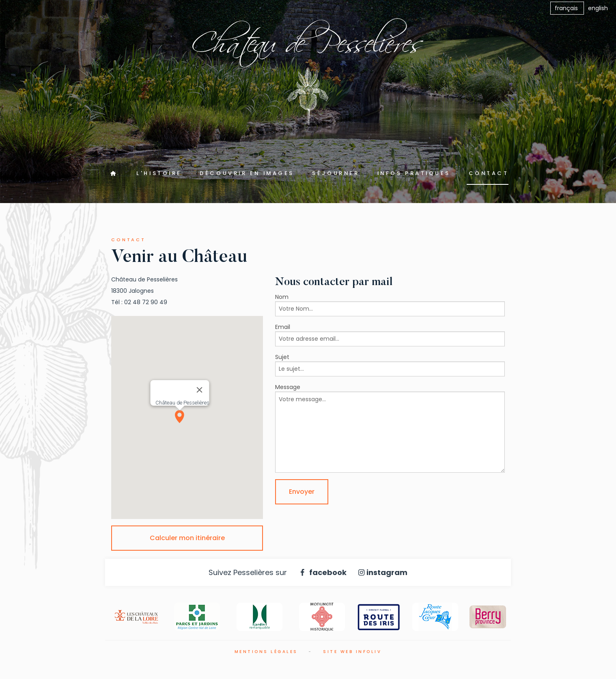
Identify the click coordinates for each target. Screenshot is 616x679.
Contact (489, 173)
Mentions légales (266, 652)
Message (288, 387)
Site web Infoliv (352, 652)
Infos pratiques (414, 173)
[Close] (200, 390)
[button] (180, 417)
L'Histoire (159, 173)
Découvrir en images (247, 173)
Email (283, 327)
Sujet (282, 357)
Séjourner (336, 173)
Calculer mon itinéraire (187, 538)
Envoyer (302, 492)
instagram (381, 572)
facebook (322, 572)
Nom (282, 297)
